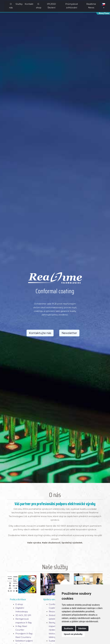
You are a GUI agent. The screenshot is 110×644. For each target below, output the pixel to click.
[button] (104, 6)
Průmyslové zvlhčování (72, 6)
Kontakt (29, 4)
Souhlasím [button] (69, 628)
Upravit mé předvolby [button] (73, 634)
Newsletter (69, 333)
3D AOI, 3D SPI (23, 615)
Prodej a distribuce (18, 599)
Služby (19, 4)
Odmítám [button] (82, 628)
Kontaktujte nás (40, 333)
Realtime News (91, 6)
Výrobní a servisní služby (54, 599)
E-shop (39, 6)
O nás (11, 6)
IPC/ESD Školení (51, 6)
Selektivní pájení (24, 641)
